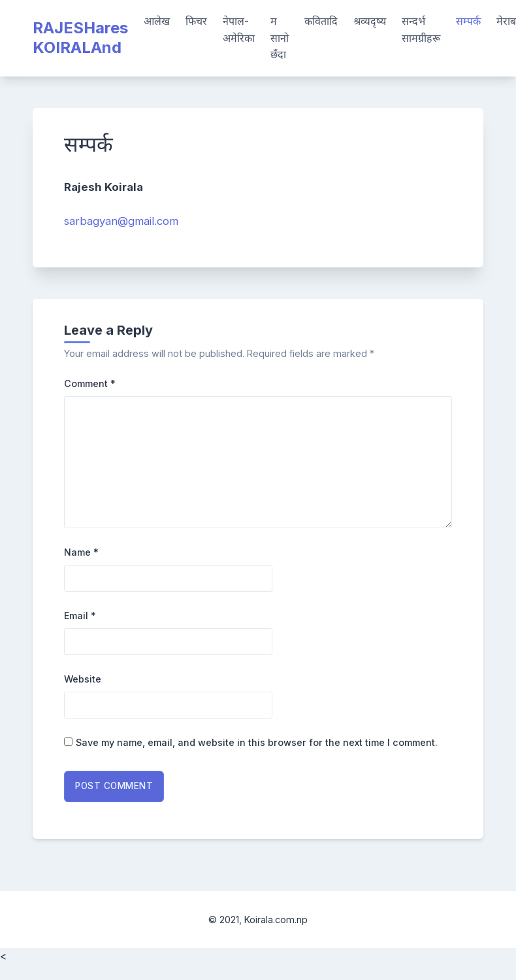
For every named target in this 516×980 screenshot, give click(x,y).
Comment (90, 383)
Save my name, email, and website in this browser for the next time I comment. (257, 742)
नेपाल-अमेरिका (239, 29)
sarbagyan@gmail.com (121, 221)
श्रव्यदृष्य (370, 21)
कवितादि (321, 21)
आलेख (157, 21)
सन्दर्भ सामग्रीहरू (421, 29)
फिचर (196, 21)
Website (83, 679)
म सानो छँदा (280, 38)
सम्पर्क (468, 21)
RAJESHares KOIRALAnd (80, 38)
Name (81, 552)
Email (80, 616)
